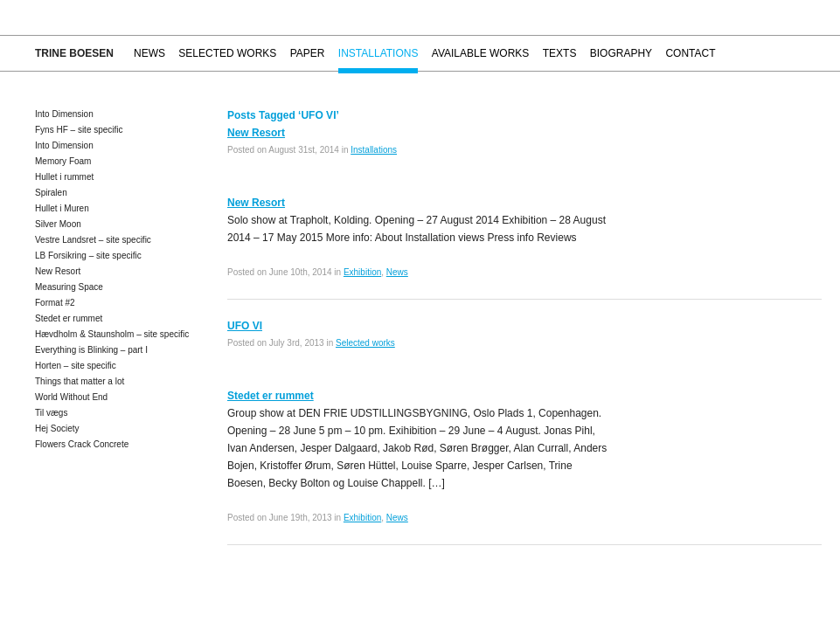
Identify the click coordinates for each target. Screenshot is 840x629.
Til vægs (51, 413)
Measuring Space (69, 287)
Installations (378, 53)
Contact (690, 53)
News (149, 53)
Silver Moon (58, 224)
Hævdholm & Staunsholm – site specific (112, 334)
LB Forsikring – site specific (88, 256)
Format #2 (55, 303)
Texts (560, 53)
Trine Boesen (74, 53)
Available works (481, 53)
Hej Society (57, 429)
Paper (308, 53)
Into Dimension (64, 114)
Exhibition (362, 272)
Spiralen (51, 193)
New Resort (58, 271)
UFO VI (245, 326)
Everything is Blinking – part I (91, 350)
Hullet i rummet (64, 177)
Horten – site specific (76, 366)
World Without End (71, 397)
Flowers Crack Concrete (82, 444)
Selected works (227, 53)
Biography (621, 53)
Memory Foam (63, 161)
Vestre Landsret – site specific (93, 240)
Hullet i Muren (62, 208)
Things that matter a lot (80, 381)
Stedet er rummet (69, 318)
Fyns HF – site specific (79, 130)
